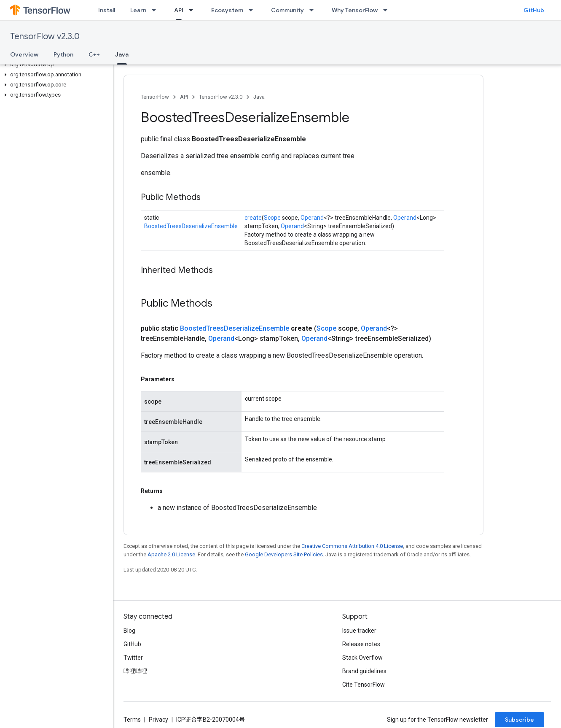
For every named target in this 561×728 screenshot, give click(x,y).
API (184, 97)
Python (63, 54)
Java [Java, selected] (122, 54)
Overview (24, 54)
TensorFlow (155, 97)
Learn (138, 10)
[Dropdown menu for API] (193, 10)
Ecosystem (227, 10)
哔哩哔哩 (135, 671)
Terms (132, 720)
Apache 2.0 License (171, 554)
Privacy (158, 720)
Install (107, 10)
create (253, 218)
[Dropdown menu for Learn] (156, 10)
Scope (272, 218)
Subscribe (519, 720)
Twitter (133, 658)
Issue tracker (359, 631)
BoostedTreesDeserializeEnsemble (191, 226)
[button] (55, 65)
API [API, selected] (179, 10)
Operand (312, 218)
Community (287, 10)
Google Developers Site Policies (284, 554)
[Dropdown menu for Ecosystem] (253, 10)
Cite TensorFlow (364, 685)
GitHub (534, 10)
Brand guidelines (364, 671)
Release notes (361, 644)
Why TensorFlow (355, 10)
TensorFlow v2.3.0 (45, 36)
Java (259, 97)
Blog (129, 631)
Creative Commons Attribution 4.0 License (352, 546)
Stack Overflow (362, 658)
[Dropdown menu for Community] (314, 10)
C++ (94, 54)
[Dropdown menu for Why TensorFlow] (388, 10)
